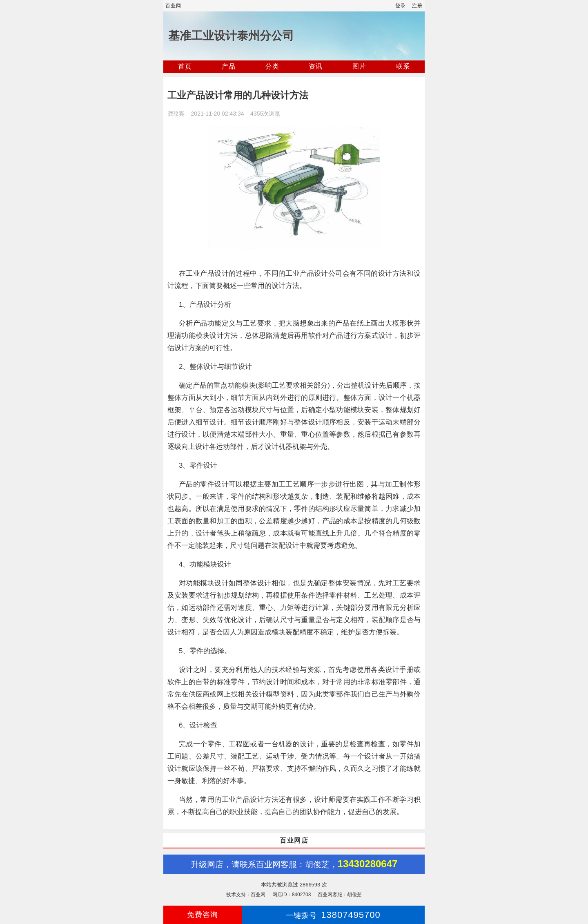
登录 (401, 6)
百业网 (173, 6)
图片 (359, 66)
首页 (185, 66)
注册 (417, 6)
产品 (229, 66)
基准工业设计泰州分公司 (231, 36)
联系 (403, 66)
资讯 (316, 66)
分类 (272, 66)
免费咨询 (203, 915)
